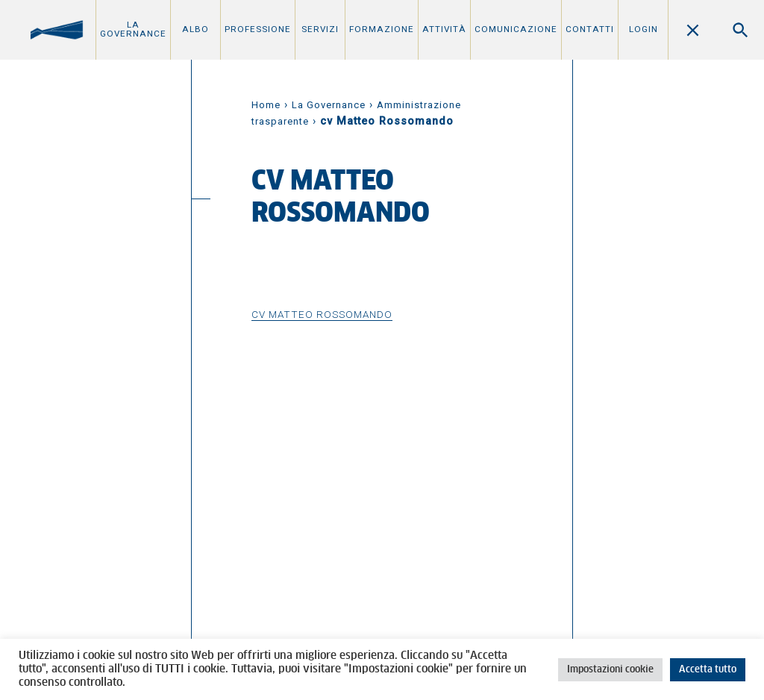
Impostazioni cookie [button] (610, 670)
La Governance (133, 29)
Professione (258, 29)
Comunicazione (516, 29)
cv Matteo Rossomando (322, 314)
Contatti (590, 29)
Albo (195, 29)
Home (266, 105)
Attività (444, 29)
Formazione (382, 29)
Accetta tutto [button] (708, 670)
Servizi (320, 29)
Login (644, 29)
